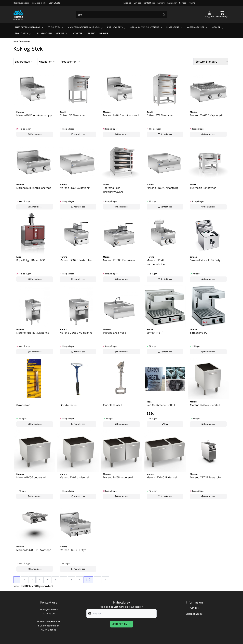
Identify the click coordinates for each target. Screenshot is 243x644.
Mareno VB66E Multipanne (76, 333)
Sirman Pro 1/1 (155, 333)
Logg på (127, 3)
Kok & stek (25, 41)
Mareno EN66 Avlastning (75, 188)
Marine (192, 3)
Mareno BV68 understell (118, 477)
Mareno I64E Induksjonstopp (34, 115)
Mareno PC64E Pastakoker (76, 260)
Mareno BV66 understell (31, 477)
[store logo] (18, 15)
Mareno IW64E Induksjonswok (121, 115)
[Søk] (122, 15)
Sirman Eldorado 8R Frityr (206, 260)
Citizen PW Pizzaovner (160, 115)
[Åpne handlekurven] (222, 15)
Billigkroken (44, 33)
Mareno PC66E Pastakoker (119, 260)
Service (183, 3)
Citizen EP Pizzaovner (73, 115)
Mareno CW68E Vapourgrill (206, 115)
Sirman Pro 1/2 (199, 333)
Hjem (16, 41)
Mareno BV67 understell (74, 477)
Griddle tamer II (113, 405)
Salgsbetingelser (194, 614)
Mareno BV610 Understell (162, 477)
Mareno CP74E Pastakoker (206, 477)
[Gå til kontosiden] (210, 15)
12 (98, 580)
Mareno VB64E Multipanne (33, 333)
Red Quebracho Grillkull (161, 405)
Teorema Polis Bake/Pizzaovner (113, 190)
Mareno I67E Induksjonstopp (34, 188)
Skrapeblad (23, 405)
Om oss (137, 3)
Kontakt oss (149, 3)
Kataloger (172, 3)
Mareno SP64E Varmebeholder (156, 262)
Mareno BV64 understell (205, 405)
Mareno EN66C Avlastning (163, 188)
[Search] (164, 15)
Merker (104, 33)
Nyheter (78, 33)
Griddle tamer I (69, 405)
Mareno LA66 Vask (114, 333)
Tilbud (92, 33)
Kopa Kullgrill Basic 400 (31, 260)
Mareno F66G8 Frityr (73, 550)
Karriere (161, 3)
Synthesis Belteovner (203, 188)
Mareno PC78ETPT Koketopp (34, 550)
